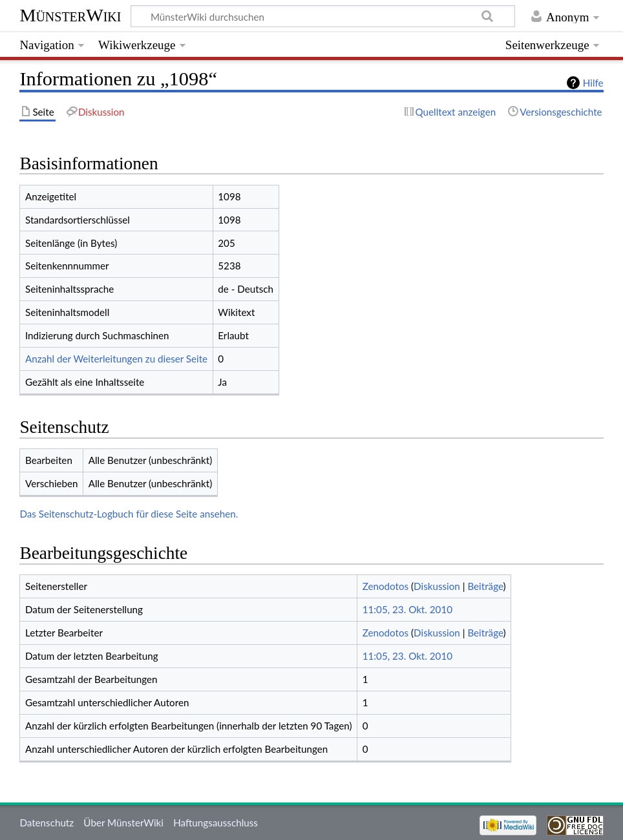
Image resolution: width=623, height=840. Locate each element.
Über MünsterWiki (123, 823)
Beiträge (485, 586)
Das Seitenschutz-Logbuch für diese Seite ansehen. (129, 514)
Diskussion (437, 586)
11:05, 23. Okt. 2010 (407, 609)
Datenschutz (47, 823)
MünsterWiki (70, 15)
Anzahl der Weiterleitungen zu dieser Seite (116, 359)
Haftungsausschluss (216, 823)
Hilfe (593, 83)
